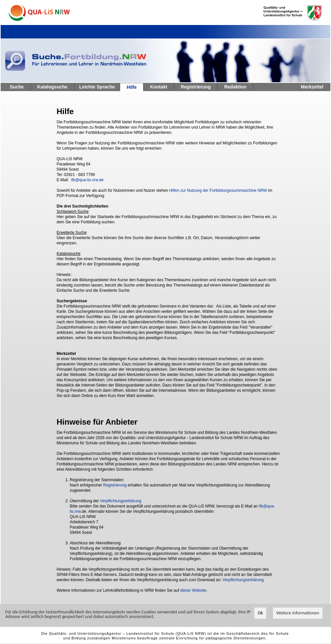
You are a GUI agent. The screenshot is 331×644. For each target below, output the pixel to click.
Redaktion (235, 87)
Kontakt (159, 87)
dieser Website (193, 590)
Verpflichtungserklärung (121, 501)
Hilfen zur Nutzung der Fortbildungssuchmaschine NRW (218, 190)
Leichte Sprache (97, 87)
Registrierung (196, 87)
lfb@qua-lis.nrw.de (87, 180)
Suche (17, 87)
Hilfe (132, 87)
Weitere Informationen (298, 613)
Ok (260, 613)
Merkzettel (312, 87)
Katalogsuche (52, 87)
